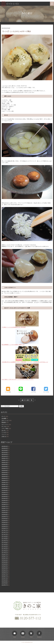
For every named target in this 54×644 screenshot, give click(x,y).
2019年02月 (6, 503)
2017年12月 (6, 531)
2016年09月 (6, 561)
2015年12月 (6, 575)
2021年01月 (6, 456)
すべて (5, 416)
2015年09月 (6, 581)
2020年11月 (6, 460)
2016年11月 (6, 557)
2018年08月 (6, 515)
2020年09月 (6, 464)
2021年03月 (6, 452)
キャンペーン (6, 424)
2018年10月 (6, 511)
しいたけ (5, 432)
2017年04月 (6, 547)
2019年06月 (6, 495)
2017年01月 (6, 553)
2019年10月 (6, 487)
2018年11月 (6, 509)
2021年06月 (6, 450)
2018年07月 (6, 517)
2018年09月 (6, 513)
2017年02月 (6, 551)
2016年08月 (6, 563)
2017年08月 (6, 539)
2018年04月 (6, 523)
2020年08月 (6, 466)
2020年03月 (6, 477)
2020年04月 (6, 474)
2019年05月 (6, 497)
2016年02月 (6, 571)
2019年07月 (6, 493)
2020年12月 (6, 458)
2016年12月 (6, 555)
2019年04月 (6, 499)
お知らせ (5, 436)
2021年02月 (6, 454)
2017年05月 (6, 545)
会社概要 (5, 418)
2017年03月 (6, 549)
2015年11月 (6, 577)
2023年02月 (6, 448)
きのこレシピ (7, 420)
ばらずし (5, 431)
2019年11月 (6, 485)
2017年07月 (6, 541)
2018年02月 (6, 527)
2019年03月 (6, 501)
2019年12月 (6, 483)
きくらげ (5, 426)
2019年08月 (6, 491)
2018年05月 (6, 521)
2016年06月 (6, 565)
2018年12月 (6, 507)
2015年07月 (6, 585)
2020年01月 (6, 481)
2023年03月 (6, 446)
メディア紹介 (6, 428)
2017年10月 (6, 535)
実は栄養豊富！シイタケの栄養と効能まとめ (20, 337)
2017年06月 (6, 543)
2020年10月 (6, 462)
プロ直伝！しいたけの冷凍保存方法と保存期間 (20, 320)
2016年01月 (6, 573)
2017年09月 (6, 537)
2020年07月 (6, 468)
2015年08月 (6, 583)
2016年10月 (6, 559)
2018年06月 (6, 519)
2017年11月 (6, 533)
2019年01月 (6, 505)
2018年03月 (6, 525)
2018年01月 (6, 529)
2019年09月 (6, 489)
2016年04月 (6, 567)
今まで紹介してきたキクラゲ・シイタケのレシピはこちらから (20, 372)
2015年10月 (6, 579)
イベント (5, 435)
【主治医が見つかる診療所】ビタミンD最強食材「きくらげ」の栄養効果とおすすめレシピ (25, 354)
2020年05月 (6, 473)
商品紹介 (5, 422)
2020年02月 (6, 478)
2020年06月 (6, 470)
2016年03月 (6, 569)
